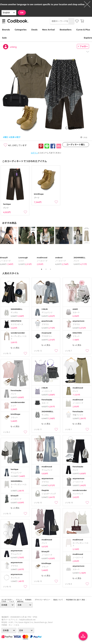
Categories (21, 30)
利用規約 (28, 600)
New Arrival (48, 30)
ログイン (34, 153)
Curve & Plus (83, 30)
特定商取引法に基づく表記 (76, 600)
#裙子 (18, 137)
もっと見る (15, 348)
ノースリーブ (5, 261)
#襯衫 (6, 137)
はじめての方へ (7, 600)
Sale (4, 38)
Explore (88, 38)
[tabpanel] (9, 246)
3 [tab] (50, 269)
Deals (34, 30)
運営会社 (20, 601)
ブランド (19, 600)
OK (22, 13)
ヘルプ (12, 601)
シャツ (21, 261)
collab (4, 601)
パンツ (76, 261)
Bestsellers (66, 30)
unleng (13, 47)
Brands (6, 30)
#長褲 (12, 137)
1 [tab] (42, 269)
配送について (58, 600)
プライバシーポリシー (42, 600)
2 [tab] (46, 269)
